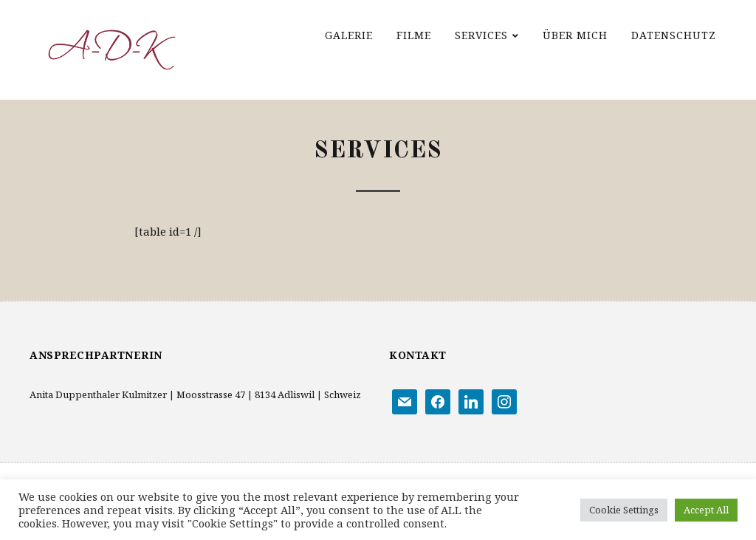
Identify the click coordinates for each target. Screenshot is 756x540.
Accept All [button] (706, 510)
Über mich (575, 35)
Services (481, 35)
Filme (414, 35)
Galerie (349, 35)
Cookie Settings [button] (624, 510)
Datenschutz (674, 35)
